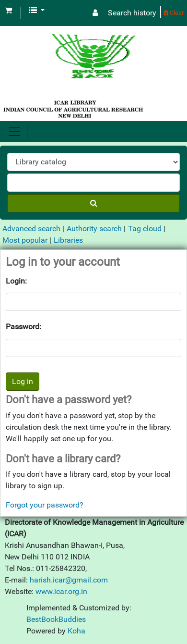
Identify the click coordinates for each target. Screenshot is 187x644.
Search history (132, 13)
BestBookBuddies (56, 619)
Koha (76, 631)
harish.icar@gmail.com (69, 580)
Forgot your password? (45, 505)
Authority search (94, 229)
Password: (23, 327)
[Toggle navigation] (14, 132)
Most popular (25, 240)
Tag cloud (145, 229)
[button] (8, 11)
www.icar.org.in (61, 591)
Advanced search (31, 229)
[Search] (93, 203)
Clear (174, 13)
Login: (16, 281)
